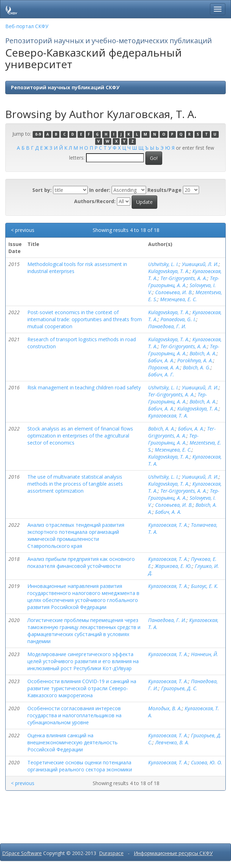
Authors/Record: (95, 201)
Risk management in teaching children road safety (84, 387)
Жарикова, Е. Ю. (173, 566)
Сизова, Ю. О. (207, 762)
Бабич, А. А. (161, 360)
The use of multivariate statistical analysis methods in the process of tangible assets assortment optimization (75, 484)
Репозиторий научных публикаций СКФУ (65, 87)
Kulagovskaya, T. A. (169, 271)
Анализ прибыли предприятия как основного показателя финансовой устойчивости (81, 562)
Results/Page (164, 190)
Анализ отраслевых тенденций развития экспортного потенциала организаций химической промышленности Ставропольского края (76, 535)
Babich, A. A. (203, 353)
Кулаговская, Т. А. (168, 416)
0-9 (38, 134)
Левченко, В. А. (172, 742)
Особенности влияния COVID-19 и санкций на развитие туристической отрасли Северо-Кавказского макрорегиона (82, 688)
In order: (100, 190)
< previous (23, 230)
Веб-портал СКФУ (27, 26)
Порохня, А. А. (164, 367)
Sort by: (42, 190)
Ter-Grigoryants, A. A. (184, 278)
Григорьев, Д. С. (179, 688)
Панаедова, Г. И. (167, 326)
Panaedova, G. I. (178, 319)
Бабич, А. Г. (161, 374)
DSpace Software (22, 853)
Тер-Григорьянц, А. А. (184, 282)
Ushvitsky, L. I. (164, 264)
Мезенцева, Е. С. (179, 299)
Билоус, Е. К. (205, 586)
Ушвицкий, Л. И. (200, 264)
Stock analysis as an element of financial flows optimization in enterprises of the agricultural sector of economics (80, 436)
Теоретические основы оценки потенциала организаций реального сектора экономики (80, 766)
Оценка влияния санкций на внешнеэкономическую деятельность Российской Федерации (72, 742)
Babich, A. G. (197, 367)
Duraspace (111, 853)
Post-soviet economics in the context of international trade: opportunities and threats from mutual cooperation (85, 319)
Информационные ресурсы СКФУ (173, 853)
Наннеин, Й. (205, 654)
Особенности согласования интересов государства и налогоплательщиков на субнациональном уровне (74, 715)
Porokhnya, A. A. (195, 360)
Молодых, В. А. (165, 708)
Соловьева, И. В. (174, 292)
